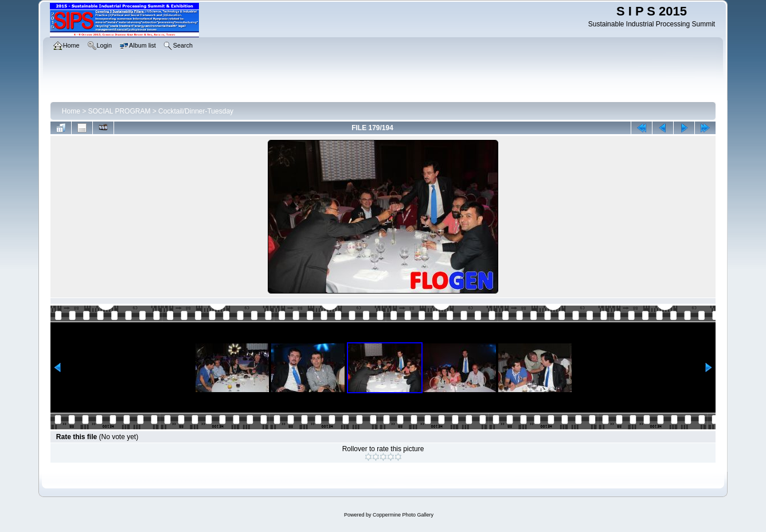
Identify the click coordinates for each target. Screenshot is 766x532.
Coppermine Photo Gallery (403, 515)
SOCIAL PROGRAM (120, 111)
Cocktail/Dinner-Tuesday (196, 111)
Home (71, 111)
